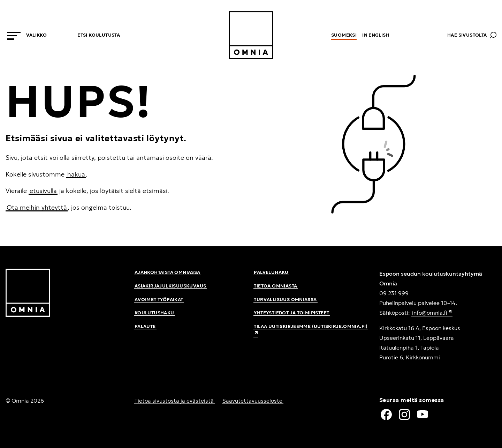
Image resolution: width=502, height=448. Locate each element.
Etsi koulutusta (99, 35)
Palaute (145, 326)
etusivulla (43, 191)
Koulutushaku (154, 313)
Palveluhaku (271, 272)
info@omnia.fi (432, 313)
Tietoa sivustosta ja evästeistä (174, 401)
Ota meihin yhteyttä (37, 207)
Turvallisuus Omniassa (285, 300)
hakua (76, 174)
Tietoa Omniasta (275, 286)
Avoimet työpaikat (159, 300)
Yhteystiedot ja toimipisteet (291, 313)
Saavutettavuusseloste (252, 401)
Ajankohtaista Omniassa (168, 272)
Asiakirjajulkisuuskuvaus (170, 286)
